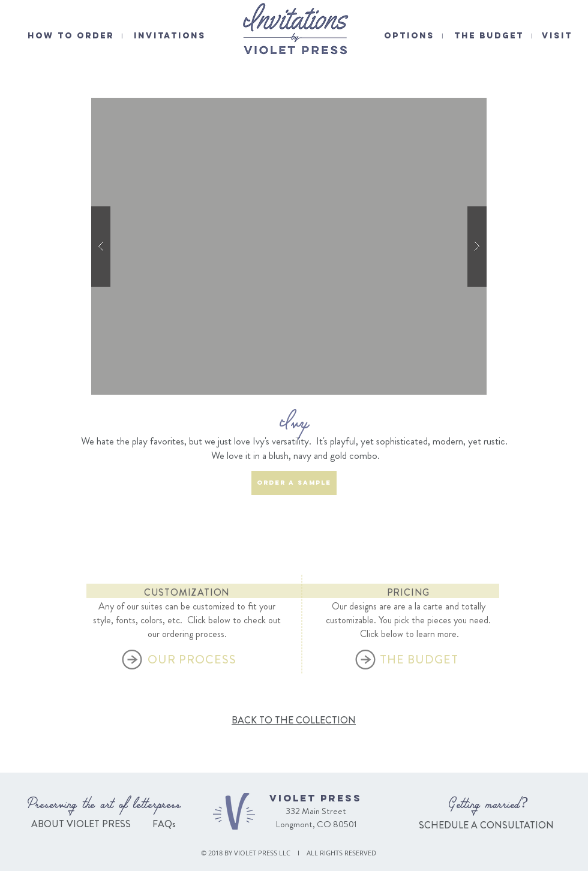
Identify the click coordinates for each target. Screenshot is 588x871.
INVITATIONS (170, 36)
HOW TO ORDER (71, 36)
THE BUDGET (489, 36)
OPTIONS (409, 36)
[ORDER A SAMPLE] (294, 483)
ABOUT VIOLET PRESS (81, 824)
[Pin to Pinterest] (474, 92)
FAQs (163, 824)
